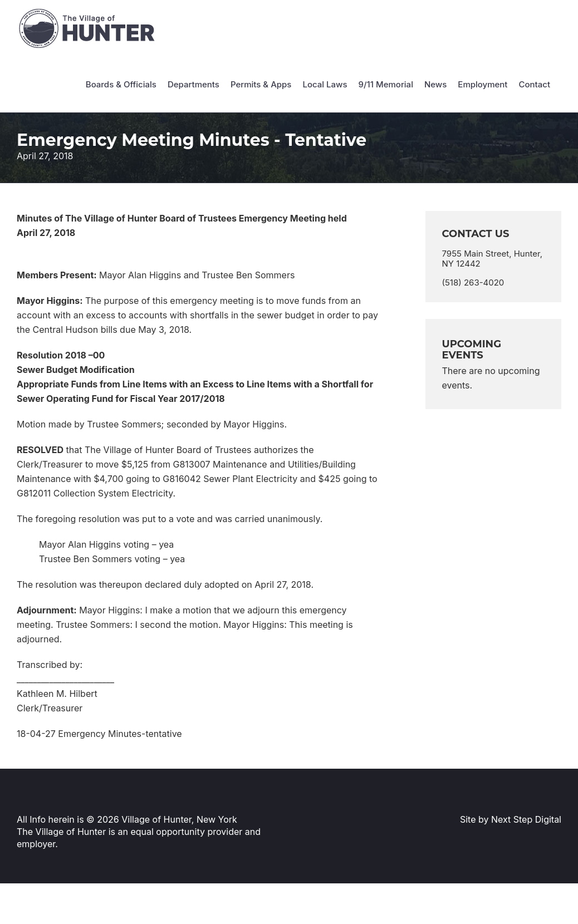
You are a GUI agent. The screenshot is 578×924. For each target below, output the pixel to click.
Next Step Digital (526, 819)
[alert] (494, 378)
